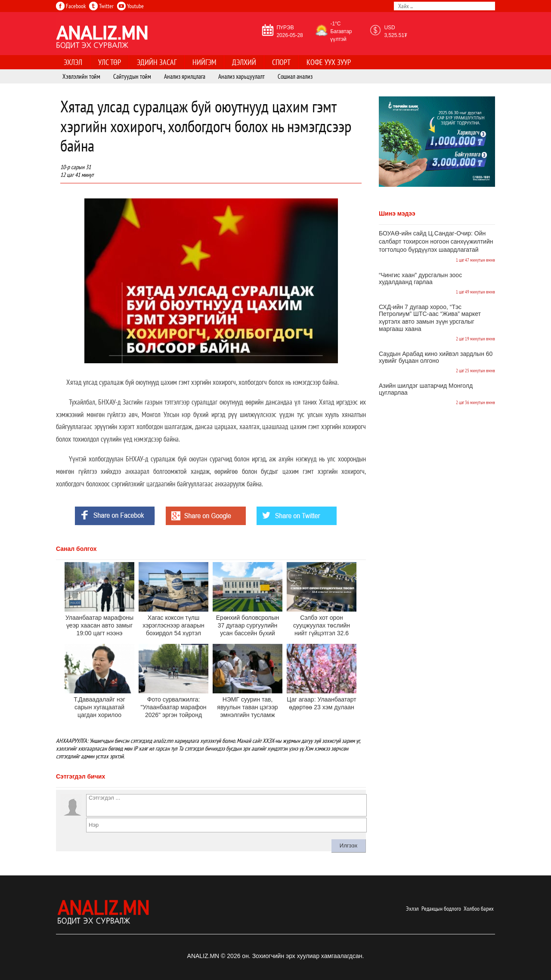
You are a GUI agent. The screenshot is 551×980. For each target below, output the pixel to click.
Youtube (130, 6)
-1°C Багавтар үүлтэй (341, 31)
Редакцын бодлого (441, 909)
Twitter (101, 6)
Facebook (71, 6)
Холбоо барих (479, 909)
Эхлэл (412, 909)
